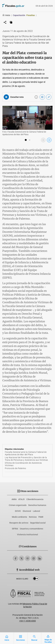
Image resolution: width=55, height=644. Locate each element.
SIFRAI (15, 529)
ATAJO (21, 499)
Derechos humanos (37, 505)
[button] (26, 140)
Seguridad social (38, 523)
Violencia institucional (27, 535)
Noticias (33, 517)
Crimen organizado (18, 505)
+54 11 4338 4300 (27, 621)
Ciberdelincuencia (35, 499)
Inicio (6, 15)
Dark (36, 579)
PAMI (41, 517)
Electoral (27, 511)
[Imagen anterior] (43, 140)
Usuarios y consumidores (31, 529)
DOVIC (18, 511)
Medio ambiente (20, 517)
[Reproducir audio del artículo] (6, 97)
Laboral (36, 511)
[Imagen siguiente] (49, 140)
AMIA (14, 499)
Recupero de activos (19, 523)
